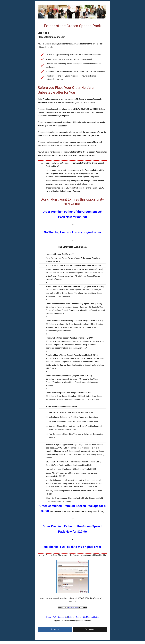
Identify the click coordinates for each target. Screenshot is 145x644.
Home (49, 617)
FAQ (54, 617)
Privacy (71, 617)
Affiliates (95, 617)
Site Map (86, 617)
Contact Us (62, 617)
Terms (78, 617)
